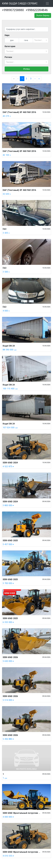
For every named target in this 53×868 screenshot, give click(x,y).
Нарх (7, 35)
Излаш (27, 69)
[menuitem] (35, 79)
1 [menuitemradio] (22, 79)
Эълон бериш (43, 15)
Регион (8, 57)
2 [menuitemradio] (27, 79)
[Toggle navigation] (47, 3)
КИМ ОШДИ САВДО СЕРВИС (20, 3)
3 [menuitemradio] (31, 79)
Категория (10, 46)
